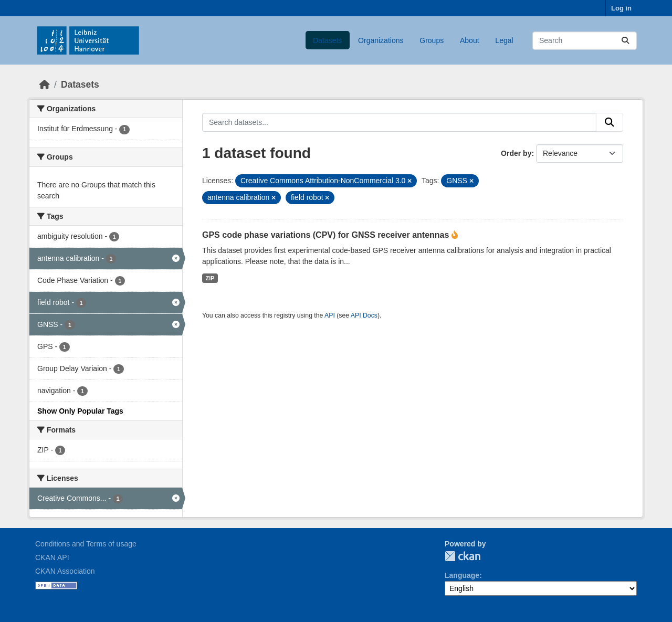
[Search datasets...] (585, 41)
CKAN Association (65, 571)
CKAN (463, 556)
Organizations (381, 40)
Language (462, 575)
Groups (432, 40)
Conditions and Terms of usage (86, 544)
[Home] (45, 85)
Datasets (327, 40)
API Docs (364, 315)
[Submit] (625, 41)
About (470, 40)
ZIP (210, 278)
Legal (504, 40)
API (330, 315)
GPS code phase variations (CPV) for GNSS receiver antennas (327, 235)
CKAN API (52, 557)
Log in (621, 8)
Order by (516, 153)
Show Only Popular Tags (80, 411)
